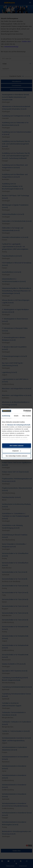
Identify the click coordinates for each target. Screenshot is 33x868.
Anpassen (17, 451)
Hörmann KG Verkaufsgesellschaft (19, 425)
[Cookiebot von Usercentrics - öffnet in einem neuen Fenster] (23, 411)
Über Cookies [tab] (27, 416)
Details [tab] (16, 416)
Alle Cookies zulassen (17, 446)
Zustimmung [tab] (6, 416)
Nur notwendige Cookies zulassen (16, 456)
